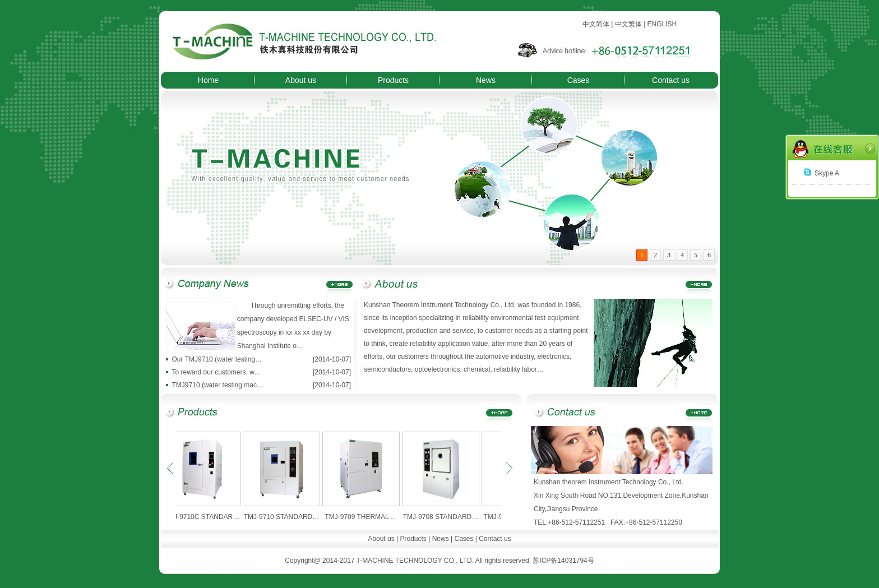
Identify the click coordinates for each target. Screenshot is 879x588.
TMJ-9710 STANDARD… (285, 517)
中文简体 (596, 24)
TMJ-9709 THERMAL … (364, 517)
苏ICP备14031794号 (563, 561)
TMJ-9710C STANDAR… (205, 517)
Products (393, 80)
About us (301, 80)
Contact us (671, 80)
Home (208, 80)
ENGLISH (662, 24)
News (486, 80)
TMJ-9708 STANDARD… (444, 517)
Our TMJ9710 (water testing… (217, 359)
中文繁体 (628, 24)
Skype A (821, 173)
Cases (579, 80)
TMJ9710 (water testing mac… (218, 385)
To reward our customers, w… (216, 372)
